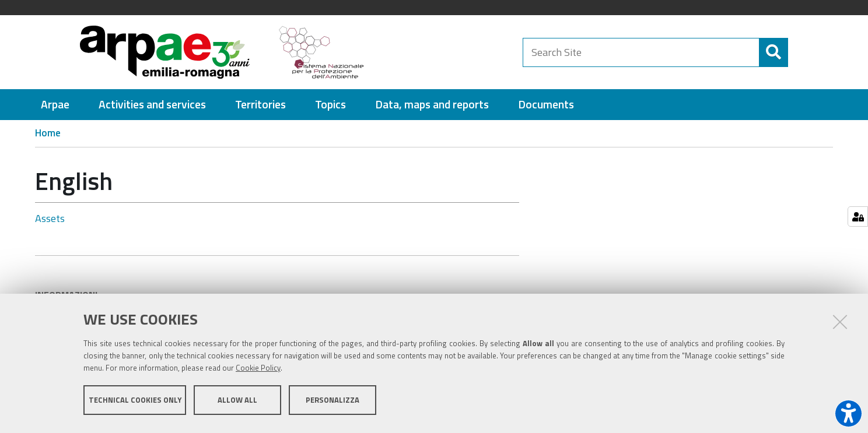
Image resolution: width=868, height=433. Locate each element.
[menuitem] (55, 105)
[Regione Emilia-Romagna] (449, 52)
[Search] (798, 52)
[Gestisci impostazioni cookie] (858, 216)
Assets (50, 218)
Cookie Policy (258, 371)
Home (48, 133)
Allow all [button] (237, 403)
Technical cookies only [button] (135, 403)
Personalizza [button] (332, 403)
